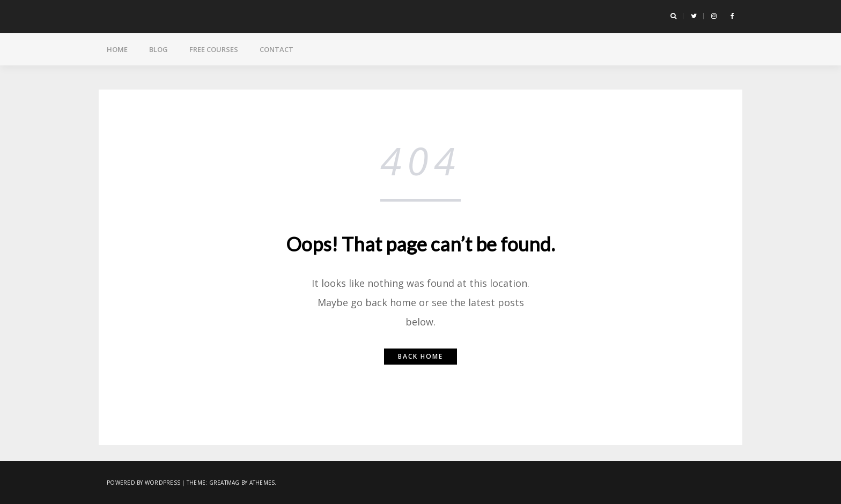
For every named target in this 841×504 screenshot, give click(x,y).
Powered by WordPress (143, 483)
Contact (276, 49)
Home (117, 49)
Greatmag (224, 483)
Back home (420, 356)
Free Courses (214, 49)
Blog (158, 49)
